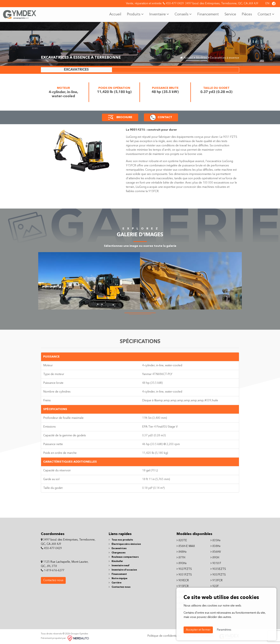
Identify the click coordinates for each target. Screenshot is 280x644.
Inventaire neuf (119, 566)
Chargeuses (117, 553)
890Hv (182, 563)
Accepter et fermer (198, 630)
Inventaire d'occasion (123, 570)
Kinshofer (116, 561)
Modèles (202, 58)
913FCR (217, 581)
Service (230, 14)
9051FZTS (184, 575)
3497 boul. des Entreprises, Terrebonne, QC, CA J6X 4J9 (222, 4)
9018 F (216, 563)
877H (181, 558)
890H (215, 558)
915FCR (183, 586)
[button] (111, 117)
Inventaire (159, 14)
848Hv (182, 552)
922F (215, 586)
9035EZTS (218, 569)
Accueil (115, 14)
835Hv (216, 541)
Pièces (247, 14)
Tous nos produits (121, 540)
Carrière (115, 583)
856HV (216, 552)
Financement (208, 14)
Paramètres (224, 630)
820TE (182, 541)
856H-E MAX (186, 546)
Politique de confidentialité (164, 636)
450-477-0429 (173, 3)
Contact (266, 14)
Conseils (183, 14)
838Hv (216, 546)
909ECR (183, 581)
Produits (135, 14)
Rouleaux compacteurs (124, 557)
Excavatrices (118, 548)
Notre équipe (118, 579)
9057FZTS (218, 575)
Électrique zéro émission (125, 544)
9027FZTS (184, 569)
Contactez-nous (53, 580)
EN (267, 4)
